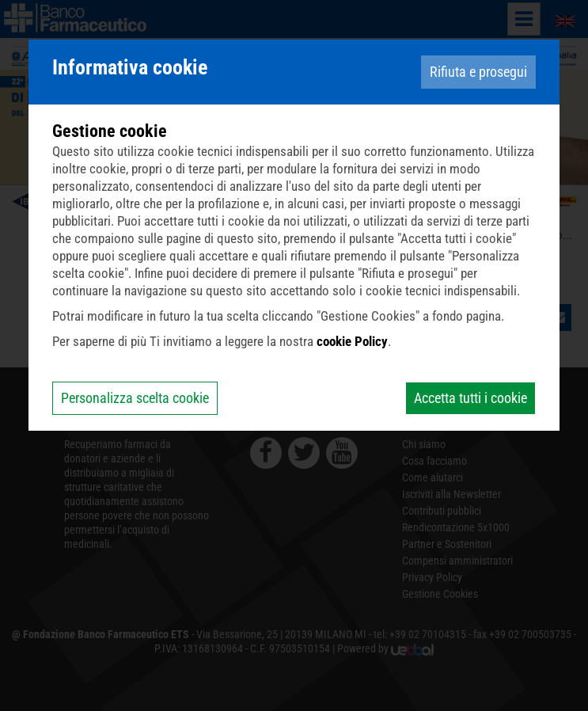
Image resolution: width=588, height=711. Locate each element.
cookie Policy (352, 341)
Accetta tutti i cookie (470, 398)
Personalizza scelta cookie (135, 398)
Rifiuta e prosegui (478, 72)
